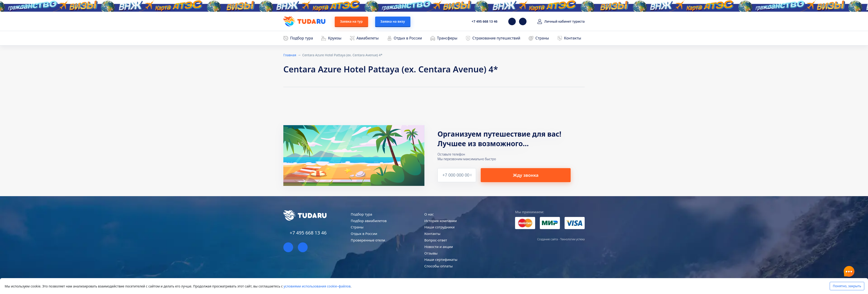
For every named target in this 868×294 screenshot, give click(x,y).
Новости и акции (439, 247)
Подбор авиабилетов (369, 221)
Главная (290, 55)
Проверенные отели (368, 240)
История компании (441, 221)
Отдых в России (408, 38)
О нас (429, 214)
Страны (542, 38)
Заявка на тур (351, 21)
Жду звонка (538, 175)
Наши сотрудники (440, 227)
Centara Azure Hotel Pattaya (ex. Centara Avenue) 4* (342, 55)
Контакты (573, 38)
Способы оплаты (439, 266)
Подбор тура (302, 38)
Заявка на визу (393, 21)
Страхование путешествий (496, 38)
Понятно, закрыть (847, 286)
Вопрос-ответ (436, 240)
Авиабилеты (368, 38)
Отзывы (431, 253)
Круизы (335, 38)
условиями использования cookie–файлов (317, 286)
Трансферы (447, 38)
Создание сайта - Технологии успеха (561, 239)
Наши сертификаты (441, 259)
